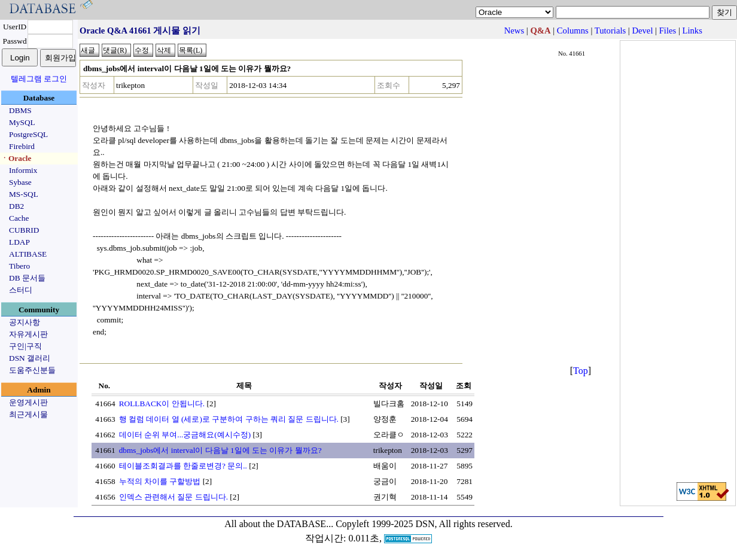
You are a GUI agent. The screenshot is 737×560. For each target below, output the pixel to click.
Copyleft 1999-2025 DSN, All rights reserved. (424, 524)
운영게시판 (28, 402)
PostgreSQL (28, 134)
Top (581, 371)
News (514, 31)
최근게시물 (28, 414)
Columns (573, 31)
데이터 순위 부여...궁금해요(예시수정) (185, 435)
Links (692, 31)
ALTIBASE (28, 254)
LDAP (19, 242)
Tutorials (610, 31)
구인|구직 (25, 346)
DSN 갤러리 (30, 358)
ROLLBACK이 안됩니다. (162, 404)
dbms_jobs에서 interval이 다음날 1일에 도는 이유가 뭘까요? (220, 450)
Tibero (19, 266)
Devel (642, 31)
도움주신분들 (32, 370)
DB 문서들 (27, 278)
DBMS (20, 110)
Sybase (20, 182)
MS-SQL (24, 194)
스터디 (21, 290)
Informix (23, 170)
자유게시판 (28, 334)
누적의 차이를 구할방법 (160, 481)
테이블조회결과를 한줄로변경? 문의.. (183, 466)
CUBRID (24, 230)
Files (668, 31)
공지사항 (25, 322)
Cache (19, 218)
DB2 (16, 206)
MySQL (22, 122)
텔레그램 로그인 (39, 79)
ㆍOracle (16, 158)
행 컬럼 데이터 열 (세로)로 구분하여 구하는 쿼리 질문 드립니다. (229, 419)
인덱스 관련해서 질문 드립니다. (173, 497)
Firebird (22, 146)
